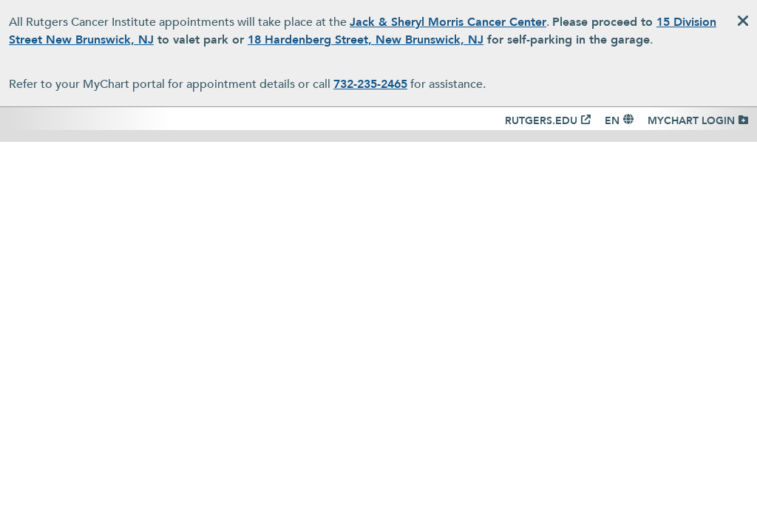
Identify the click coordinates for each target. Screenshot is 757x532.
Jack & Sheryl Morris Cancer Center (448, 22)
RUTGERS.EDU (541, 121)
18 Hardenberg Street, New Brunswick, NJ (366, 40)
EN (612, 121)
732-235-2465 (370, 84)
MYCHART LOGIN (691, 121)
